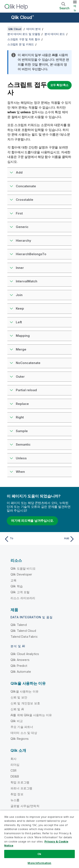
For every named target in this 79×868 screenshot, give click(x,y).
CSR (13, 770)
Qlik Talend (19, 625)
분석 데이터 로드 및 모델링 (24, 34)
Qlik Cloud (23, 17)
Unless (21, 458)
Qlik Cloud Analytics (25, 654)
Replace (22, 404)
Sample (22, 431)
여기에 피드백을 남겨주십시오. (32, 521)
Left (19, 322)
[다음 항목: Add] (58, 539)
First (19, 213)
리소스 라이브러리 (23, 598)
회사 (13, 759)
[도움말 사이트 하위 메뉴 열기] (6, 18)
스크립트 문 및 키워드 (21, 44)
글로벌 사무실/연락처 (25, 806)
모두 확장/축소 (59, 85)
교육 (13, 580)
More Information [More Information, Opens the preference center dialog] (39, 863)
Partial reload (26, 390)
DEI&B (15, 776)
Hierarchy (23, 241)
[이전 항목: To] (21, 539)
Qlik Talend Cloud (23, 631)
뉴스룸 (15, 800)
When (20, 472)
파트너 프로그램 (21, 788)
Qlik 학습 (17, 586)
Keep (20, 308)
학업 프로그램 (20, 782)
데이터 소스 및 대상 (24, 733)
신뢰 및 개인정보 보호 (25, 703)
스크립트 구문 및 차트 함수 (24, 39)
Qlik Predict (19, 666)
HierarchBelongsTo (31, 254)
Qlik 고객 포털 (20, 592)
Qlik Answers (20, 660)
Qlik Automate (21, 672)
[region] (39, 839)
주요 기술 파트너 (22, 727)
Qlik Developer (21, 574)
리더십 (15, 765)
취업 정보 (17, 794)
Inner (20, 268)
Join (19, 295)
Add (19, 172)
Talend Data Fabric (24, 637)
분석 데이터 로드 (55, 34)
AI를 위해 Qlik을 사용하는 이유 (31, 715)
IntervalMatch (27, 281)
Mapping (23, 336)
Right (20, 417)
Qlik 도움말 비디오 (23, 568)
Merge (21, 349)
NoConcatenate (28, 363)
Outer (20, 377)
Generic (22, 227)
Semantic (23, 444)
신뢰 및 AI (17, 709)
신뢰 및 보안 (19, 697)
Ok (39, 854)
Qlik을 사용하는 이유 (25, 691)
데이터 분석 (33, 29)
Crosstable (25, 200)
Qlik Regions (20, 739)
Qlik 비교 (17, 721)
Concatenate (26, 186)
